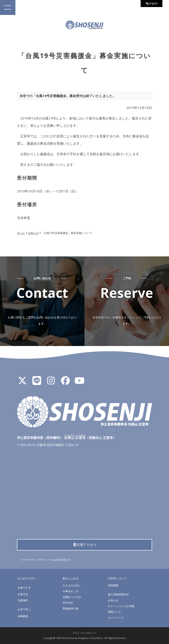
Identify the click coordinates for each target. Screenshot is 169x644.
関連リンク (114, 612)
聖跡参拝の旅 (71, 608)
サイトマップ (116, 618)
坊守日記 (68, 603)
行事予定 (23, 594)
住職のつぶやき (72, 597)
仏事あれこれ (71, 591)
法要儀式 (23, 600)
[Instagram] (51, 383)
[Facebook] (65, 383)
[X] (22, 383)
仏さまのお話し (72, 585)
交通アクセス (85, 545)
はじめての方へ (27, 578)
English (152, 3)
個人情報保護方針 (118, 594)
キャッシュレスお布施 (121, 606)
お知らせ (113, 600)
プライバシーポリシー (84, 633)
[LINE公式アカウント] (37, 383)
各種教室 (23, 616)
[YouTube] (80, 383)
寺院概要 (113, 585)
